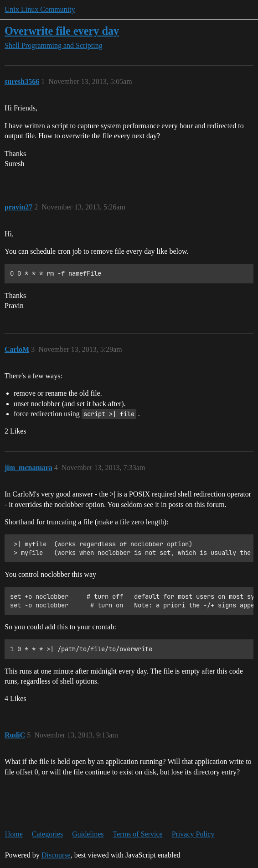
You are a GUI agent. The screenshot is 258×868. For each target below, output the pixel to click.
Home (14, 834)
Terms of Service (138, 834)
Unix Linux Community (40, 9)
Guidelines (88, 834)
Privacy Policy (193, 834)
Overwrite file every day (62, 31)
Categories (47, 834)
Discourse (56, 855)
